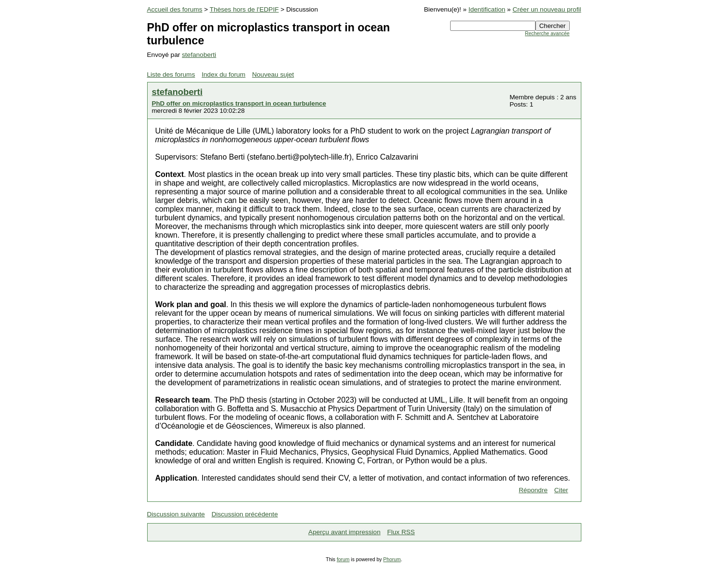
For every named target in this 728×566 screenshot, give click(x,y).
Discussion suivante (176, 514)
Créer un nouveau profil (547, 9)
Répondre (533, 490)
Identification (487, 9)
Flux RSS (401, 532)
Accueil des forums (175, 9)
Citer (561, 490)
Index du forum (224, 74)
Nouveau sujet (273, 74)
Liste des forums (171, 74)
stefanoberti (199, 55)
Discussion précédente (245, 514)
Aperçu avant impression (344, 532)
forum (343, 559)
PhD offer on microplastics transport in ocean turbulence (239, 103)
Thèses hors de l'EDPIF (244, 9)
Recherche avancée (547, 34)
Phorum (392, 559)
